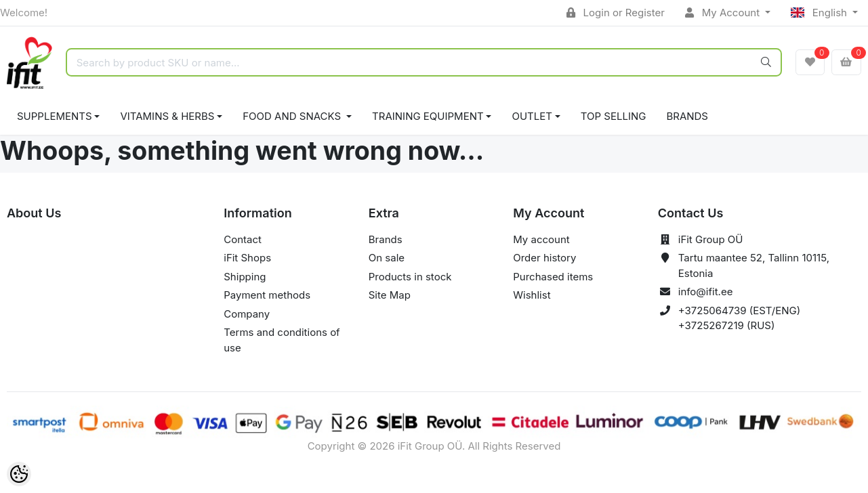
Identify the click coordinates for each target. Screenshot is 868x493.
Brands (687, 116)
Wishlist (532, 295)
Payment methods (267, 295)
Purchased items (553, 277)
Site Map (390, 295)
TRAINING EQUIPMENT (428, 116)
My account (541, 239)
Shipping (245, 277)
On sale (387, 258)
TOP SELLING (614, 116)
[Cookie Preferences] (19, 474)
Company (247, 314)
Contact (243, 239)
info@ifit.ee (706, 292)
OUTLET (532, 116)
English (820, 13)
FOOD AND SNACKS (293, 116)
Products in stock (410, 277)
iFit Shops (247, 258)
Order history (544, 258)
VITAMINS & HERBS (167, 116)
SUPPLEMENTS (55, 116)
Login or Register (616, 13)
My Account (724, 13)
